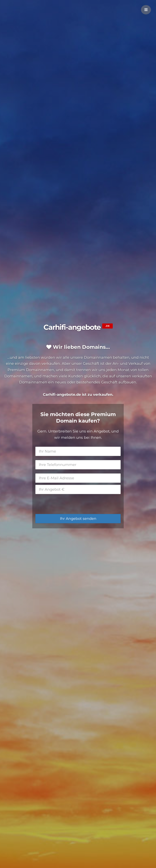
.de (107, 326)
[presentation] (66, 504)
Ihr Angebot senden (78, 519)
